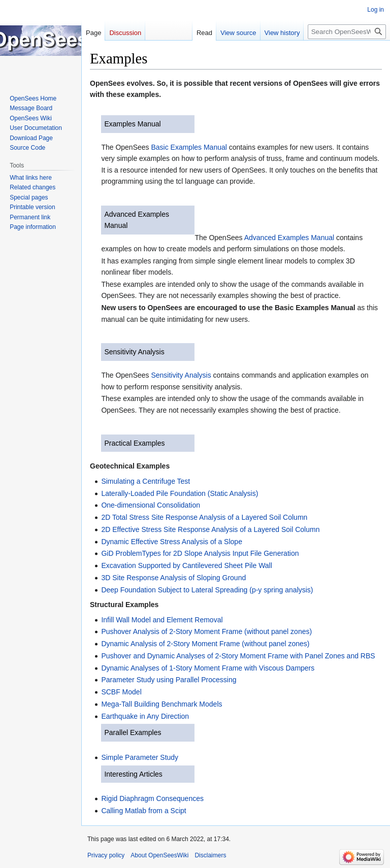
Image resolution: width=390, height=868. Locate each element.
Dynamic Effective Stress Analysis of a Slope (172, 542)
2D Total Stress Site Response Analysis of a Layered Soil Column (204, 517)
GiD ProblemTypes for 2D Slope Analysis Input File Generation (200, 553)
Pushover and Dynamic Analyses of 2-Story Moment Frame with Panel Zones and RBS (238, 656)
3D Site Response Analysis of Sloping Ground (173, 578)
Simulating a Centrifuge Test (145, 481)
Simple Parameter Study (140, 757)
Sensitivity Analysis (134, 352)
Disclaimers (210, 855)
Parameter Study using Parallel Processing (169, 680)
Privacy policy (106, 855)
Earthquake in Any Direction (145, 716)
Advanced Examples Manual (289, 238)
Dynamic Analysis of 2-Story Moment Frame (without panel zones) (205, 644)
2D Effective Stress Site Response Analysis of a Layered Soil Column (210, 529)
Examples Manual (132, 124)
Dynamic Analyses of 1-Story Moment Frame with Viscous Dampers (208, 668)
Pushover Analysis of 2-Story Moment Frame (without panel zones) (206, 631)
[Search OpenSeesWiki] (347, 32)
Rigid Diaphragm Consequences (152, 798)
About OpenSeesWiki (159, 855)
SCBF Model (121, 692)
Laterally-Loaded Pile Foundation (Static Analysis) (180, 493)
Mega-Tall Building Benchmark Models (161, 704)
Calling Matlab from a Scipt (143, 811)
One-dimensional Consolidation (151, 505)
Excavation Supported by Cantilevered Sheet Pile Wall (186, 565)
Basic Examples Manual (189, 147)
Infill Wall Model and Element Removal (162, 620)
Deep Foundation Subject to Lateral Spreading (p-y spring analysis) (207, 590)
